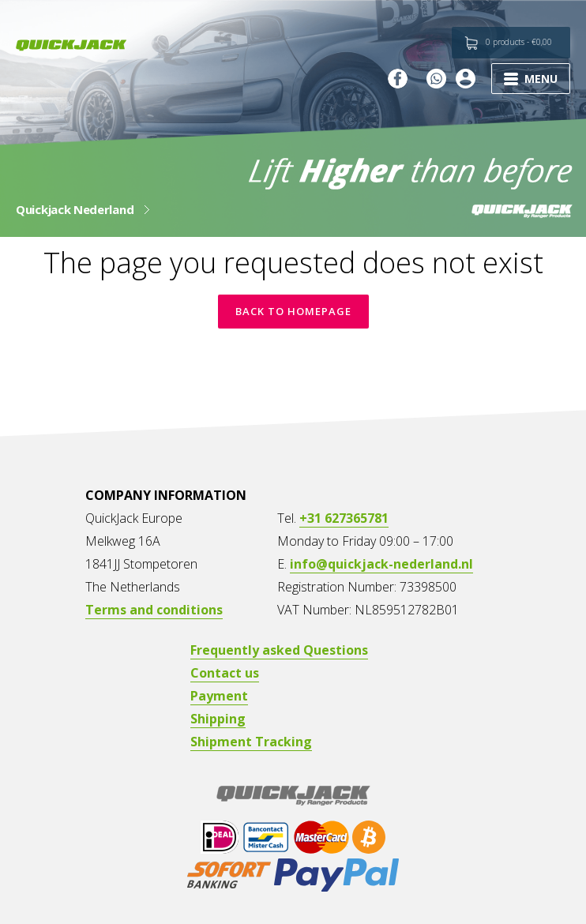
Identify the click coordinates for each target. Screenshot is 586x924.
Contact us (225, 673)
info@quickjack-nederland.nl (381, 564)
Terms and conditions (154, 610)
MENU (531, 79)
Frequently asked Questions (279, 650)
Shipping (218, 719)
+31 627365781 (344, 518)
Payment (219, 696)
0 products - (519, 42)
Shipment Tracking (251, 742)
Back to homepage (293, 311)
